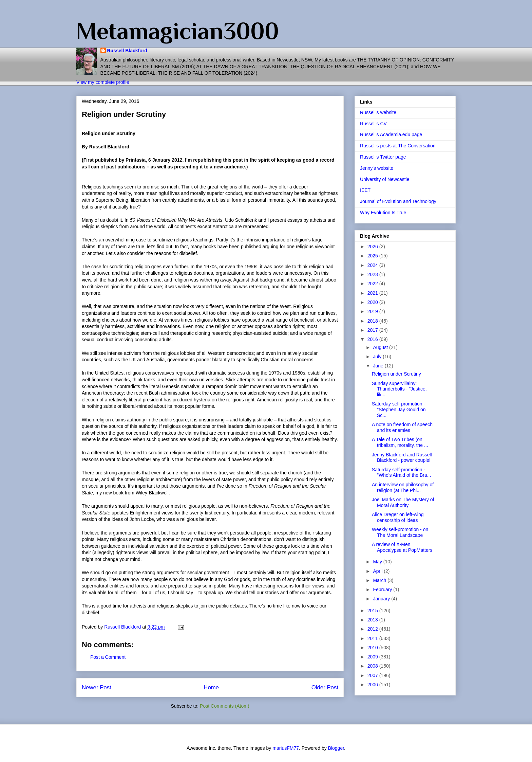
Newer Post (97, 687)
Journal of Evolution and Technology (398, 201)
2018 (373, 321)
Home (211, 687)
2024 (373, 265)
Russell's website (378, 112)
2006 (373, 685)
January (382, 599)
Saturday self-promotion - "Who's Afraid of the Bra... (401, 473)
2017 (373, 330)
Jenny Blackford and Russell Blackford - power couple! (402, 458)
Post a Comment (108, 657)
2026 (373, 247)
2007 (373, 675)
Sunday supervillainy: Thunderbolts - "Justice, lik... (399, 389)
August (381, 347)
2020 (373, 302)
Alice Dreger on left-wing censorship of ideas (398, 517)
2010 (373, 648)
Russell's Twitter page (383, 157)
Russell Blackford (127, 51)
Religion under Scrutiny (396, 374)
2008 (373, 666)
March (380, 580)
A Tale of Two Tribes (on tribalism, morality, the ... (400, 442)
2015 (373, 611)
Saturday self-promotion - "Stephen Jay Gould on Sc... (399, 410)
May (378, 562)
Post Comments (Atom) (224, 706)
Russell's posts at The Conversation (398, 146)
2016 (373, 339)
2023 (373, 274)
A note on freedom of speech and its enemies (402, 427)
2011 (373, 638)
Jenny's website (377, 168)
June (379, 366)
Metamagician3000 (178, 31)
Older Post (325, 687)
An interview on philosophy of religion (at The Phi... (403, 487)
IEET (365, 190)
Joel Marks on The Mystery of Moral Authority (403, 502)
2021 (373, 293)
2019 (373, 311)
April (378, 571)
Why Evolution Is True (383, 213)
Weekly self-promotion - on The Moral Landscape (400, 532)
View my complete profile (103, 82)
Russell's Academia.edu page (391, 134)
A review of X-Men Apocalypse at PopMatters (402, 547)
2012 (373, 629)
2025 (373, 256)
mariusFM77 (286, 748)
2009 (373, 657)
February (383, 589)
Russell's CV (373, 124)
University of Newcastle (385, 179)
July (378, 357)
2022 (373, 284)
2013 (373, 620)
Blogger (336, 748)
